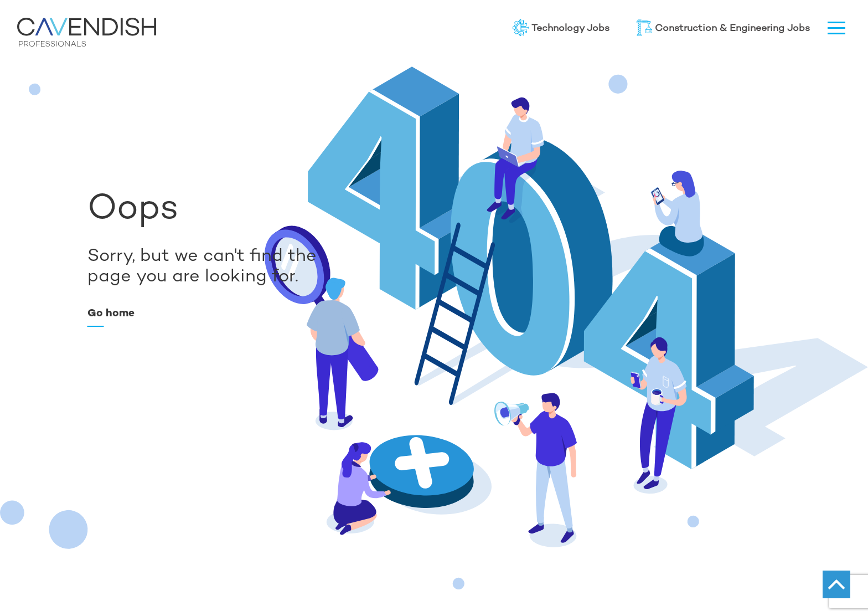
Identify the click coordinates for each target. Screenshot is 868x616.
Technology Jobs (561, 28)
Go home (111, 313)
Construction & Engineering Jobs (723, 28)
